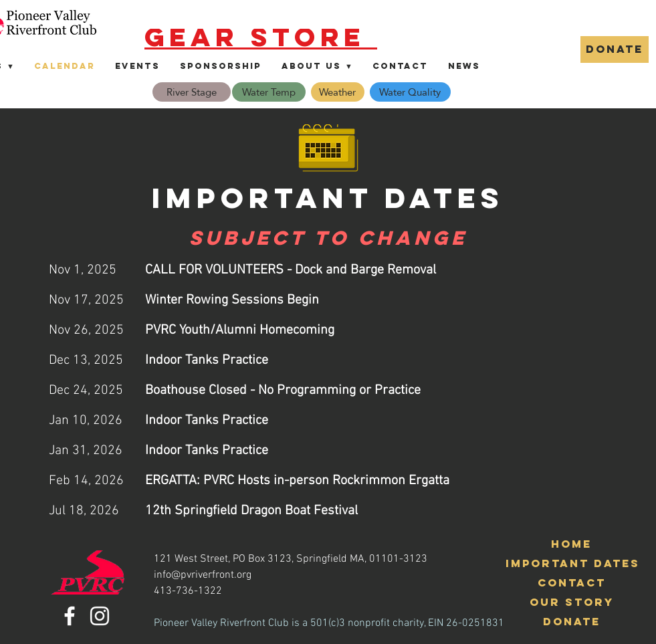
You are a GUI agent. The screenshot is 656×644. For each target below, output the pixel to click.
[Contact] (572, 583)
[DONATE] (615, 49)
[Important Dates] (573, 563)
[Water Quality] (410, 92)
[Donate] (572, 622)
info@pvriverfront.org (203, 575)
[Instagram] (100, 616)
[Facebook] (70, 616)
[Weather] (338, 92)
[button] (317, 66)
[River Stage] (192, 92)
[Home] (571, 544)
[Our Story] (572, 602)
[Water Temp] (269, 92)
